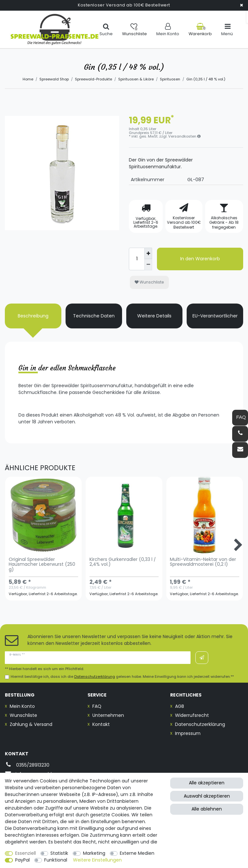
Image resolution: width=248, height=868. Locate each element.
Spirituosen (170, 79)
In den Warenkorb (200, 259)
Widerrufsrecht (192, 715)
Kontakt (101, 724)
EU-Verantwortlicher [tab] (215, 316)
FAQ (97, 706)
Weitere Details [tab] (154, 316)
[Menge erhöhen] (148, 253)
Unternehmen (108, 715)
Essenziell (26, 853)
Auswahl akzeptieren (207, 796)
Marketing (94, 853)
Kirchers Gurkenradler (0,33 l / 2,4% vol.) (123, 562)
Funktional (56, 860)
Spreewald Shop (54, 79)
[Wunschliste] (134, 30)
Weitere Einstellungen (97, 860)
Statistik (59, 853)
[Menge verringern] (148, 265)
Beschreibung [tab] (33, 316)
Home (28, 79)
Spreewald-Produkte (93, 79)
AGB (180, 706)
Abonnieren (202, 658)
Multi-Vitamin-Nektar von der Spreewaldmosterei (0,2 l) (203, 562)
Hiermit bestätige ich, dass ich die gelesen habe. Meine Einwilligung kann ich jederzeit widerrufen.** (122, 677)
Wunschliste (149, 282)
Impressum (188, 733)
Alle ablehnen (207, 809)
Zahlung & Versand (31, 724)
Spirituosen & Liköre (136, 79)
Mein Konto (22, 706)
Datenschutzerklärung (200, 724)
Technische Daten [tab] (94, 316)
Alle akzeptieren (207, 783)
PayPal (22, 860)
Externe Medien (137, 853)
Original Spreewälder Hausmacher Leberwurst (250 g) (42, 565)
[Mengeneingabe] (137, 259)
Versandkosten (184, 136)
